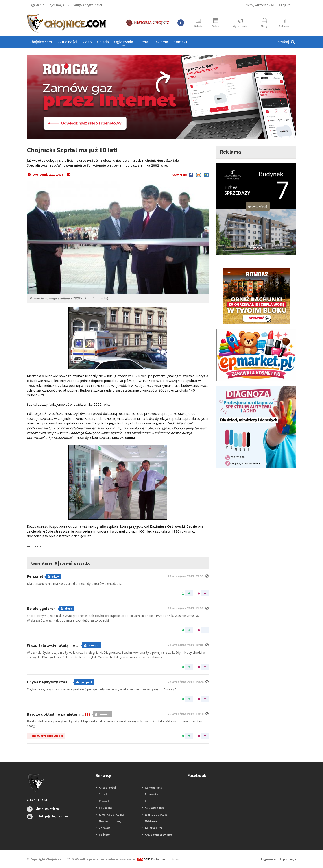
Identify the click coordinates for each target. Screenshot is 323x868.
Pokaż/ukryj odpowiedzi (46, 736)
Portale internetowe (165, 859)
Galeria (103, 42)
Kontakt (180, 42)
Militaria (151, 821)
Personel (35, 576)
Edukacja (105, 808)
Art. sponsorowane (158, 835)
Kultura (150, 801)
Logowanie (36, 5)
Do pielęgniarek (41, 608)
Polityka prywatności (87, 5)
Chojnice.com (41, 42)
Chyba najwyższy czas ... (49, 682)
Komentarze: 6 (46, 563)
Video (87, 42)
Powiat (104, 801)
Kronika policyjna (111, 814)
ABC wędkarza (155, 808)
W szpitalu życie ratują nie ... (53, 645)
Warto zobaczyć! (156, 814)
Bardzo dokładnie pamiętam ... (58, 714)
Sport (103, 794)
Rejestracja (56, 5)
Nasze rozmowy (110, 821)
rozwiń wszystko (84, 563)
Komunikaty (153, 788)
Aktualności (107, 788)
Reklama (161, 42)
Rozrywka (152, 794)
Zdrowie (105, 828)
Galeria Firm (153, 828)
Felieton (105, 835)
